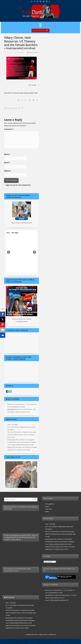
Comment (9, 129)
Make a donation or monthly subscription (22, 223)
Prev (9, 252)
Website (7, 171)
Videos (47, 506)
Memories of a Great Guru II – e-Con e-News (21, 404)
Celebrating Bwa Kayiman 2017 (59, 600)
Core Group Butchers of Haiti (16, 407)
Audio (47, 512)
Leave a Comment (33, 52)
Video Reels (49, 509)
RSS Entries (10, 597)
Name (7, 154)
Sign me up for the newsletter (17, 185)
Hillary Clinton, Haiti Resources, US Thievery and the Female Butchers (21, 41)
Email (7, 163)
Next (34, 252)
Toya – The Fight (12, 233)
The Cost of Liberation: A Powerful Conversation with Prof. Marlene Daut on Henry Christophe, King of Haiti (22, 435)
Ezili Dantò (20, 52)
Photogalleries (50, 504)
